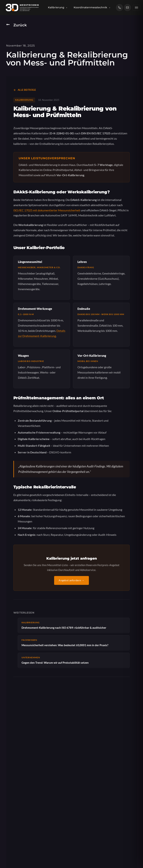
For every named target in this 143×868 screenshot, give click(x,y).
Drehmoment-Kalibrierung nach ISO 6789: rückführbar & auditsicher (74, 625)
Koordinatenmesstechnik (93, 7)
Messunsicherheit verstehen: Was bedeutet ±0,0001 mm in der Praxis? (74, 642)
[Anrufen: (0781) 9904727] (120, 8)
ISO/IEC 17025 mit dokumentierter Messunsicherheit (47, 210)
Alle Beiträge (25, 90)
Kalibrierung (58, 7)
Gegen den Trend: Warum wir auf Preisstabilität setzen (74, 660)
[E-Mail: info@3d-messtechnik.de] (128, 8)
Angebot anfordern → (71, 580)
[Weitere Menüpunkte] (137, 8)
